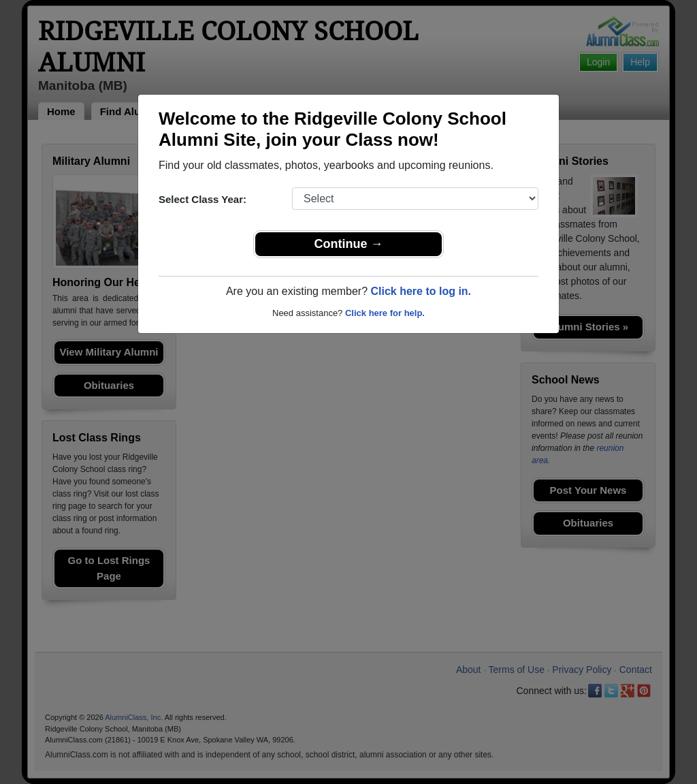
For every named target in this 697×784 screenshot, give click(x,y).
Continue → (349, 244)
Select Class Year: (202, 199)
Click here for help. (385, 313)
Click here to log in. (421, 291)
